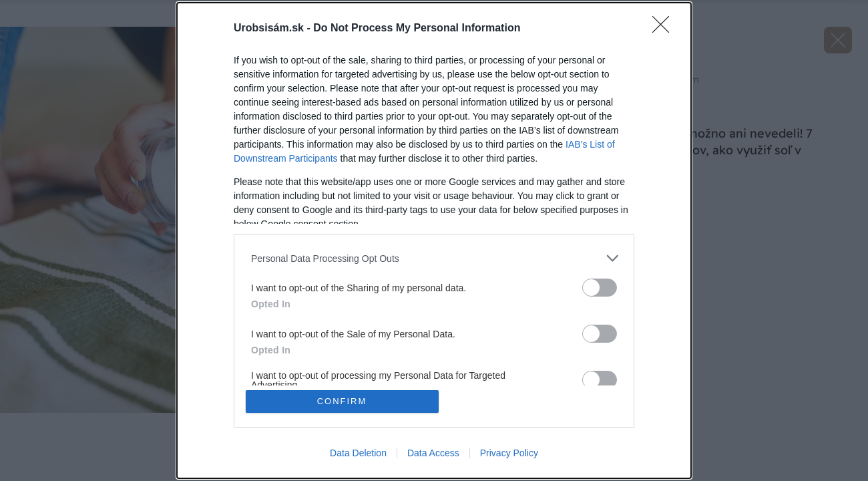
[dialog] (434, 240)
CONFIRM (342, 401)
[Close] (665, 29)
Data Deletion (358, 453)
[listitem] (434, 258)
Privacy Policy (509, 453)
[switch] (600, 288)
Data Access (433, 453)
